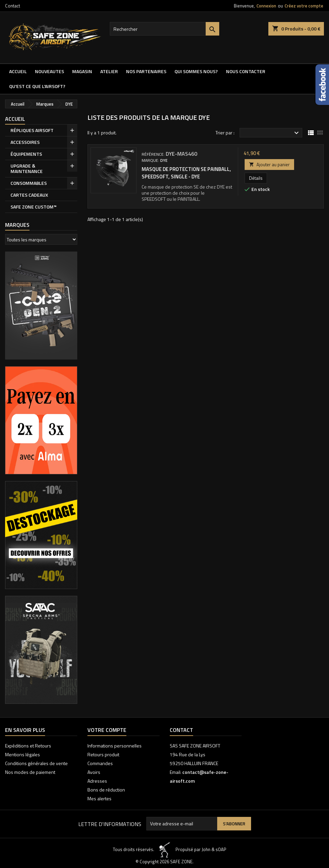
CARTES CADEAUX (29, 195)
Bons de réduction (106, 790)
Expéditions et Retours (28, 746)
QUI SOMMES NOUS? (196, 71)
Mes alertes (99, 798)
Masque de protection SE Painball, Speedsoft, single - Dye (186, 173)
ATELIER (109, 71)
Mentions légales (23, 754)
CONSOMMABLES (29, 183)
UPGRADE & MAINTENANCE (27, 168)
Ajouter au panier (269, 165)
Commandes (100, 763)
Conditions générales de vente (36, 763)
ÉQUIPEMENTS (26, 154)
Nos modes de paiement (30, 772)
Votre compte (107, 730)
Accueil (18, 71)
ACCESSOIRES (25, 142)
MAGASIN (82, 71)
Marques (17, 225)
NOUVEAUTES (49, 71)
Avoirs (94, 772)
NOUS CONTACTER (246, 71)
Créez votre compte (304, 6)
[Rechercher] (165, 29)
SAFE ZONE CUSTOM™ (34, 207)
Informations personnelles (115, 746)
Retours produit (103, 754)
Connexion (266, 6)
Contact (13, 6)
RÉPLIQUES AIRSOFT (32, 130)
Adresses (97, 781)
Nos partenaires (146, 71)
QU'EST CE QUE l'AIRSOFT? (37, 86)
